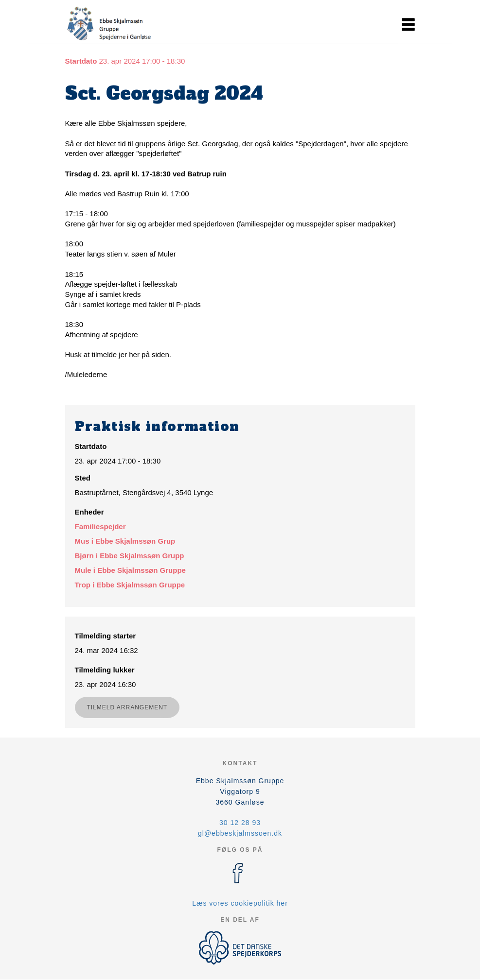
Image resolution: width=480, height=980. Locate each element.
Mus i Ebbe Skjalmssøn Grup (125, 541)
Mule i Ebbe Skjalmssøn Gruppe (130, 570)
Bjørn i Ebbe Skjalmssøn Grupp (130, 556)
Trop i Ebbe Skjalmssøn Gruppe (130, 585)
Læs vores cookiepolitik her (240, 903)
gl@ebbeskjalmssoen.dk (240, 833)
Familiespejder (100, 526)
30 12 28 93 (240, 823)
